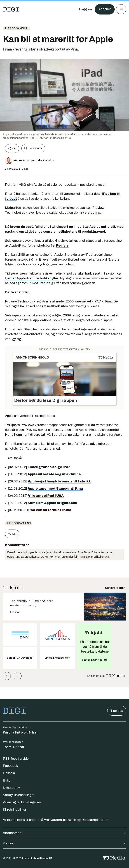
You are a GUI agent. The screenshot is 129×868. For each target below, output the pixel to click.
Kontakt (64, 843)
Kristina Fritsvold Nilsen (21, 732)
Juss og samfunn (16, 28)
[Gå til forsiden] (11, 9)
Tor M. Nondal (13, 747)
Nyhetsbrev (11, 788)
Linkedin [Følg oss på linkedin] (9, 773)
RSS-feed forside (16, 759)
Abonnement (64, 833)
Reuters (62, 246)
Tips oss (117, 711)
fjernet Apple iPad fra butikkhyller (32, 278)
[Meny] (121, 9)
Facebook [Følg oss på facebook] (10, 766)
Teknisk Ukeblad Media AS (36, 858)
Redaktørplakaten (95, 820)
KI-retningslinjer (15, 810)
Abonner (105, 9)
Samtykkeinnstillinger (19, 795)
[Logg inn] (85, 9)
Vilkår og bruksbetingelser (22, 802)
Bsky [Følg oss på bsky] (7, 780)
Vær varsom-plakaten (60, 820)
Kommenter (33, 148)
